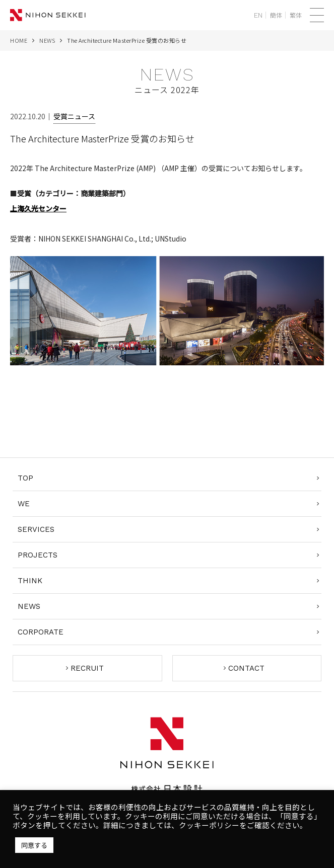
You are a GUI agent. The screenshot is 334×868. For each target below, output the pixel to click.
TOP (25, 478)
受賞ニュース (74, 116)
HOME (19, 40)
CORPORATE (41, 632)
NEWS (47, 40)
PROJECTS (38, 555)
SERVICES (36, 529)
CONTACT (246, 668)
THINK (30, 581)
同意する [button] (34, 845)
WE (24, 504)
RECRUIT (87, 668)
